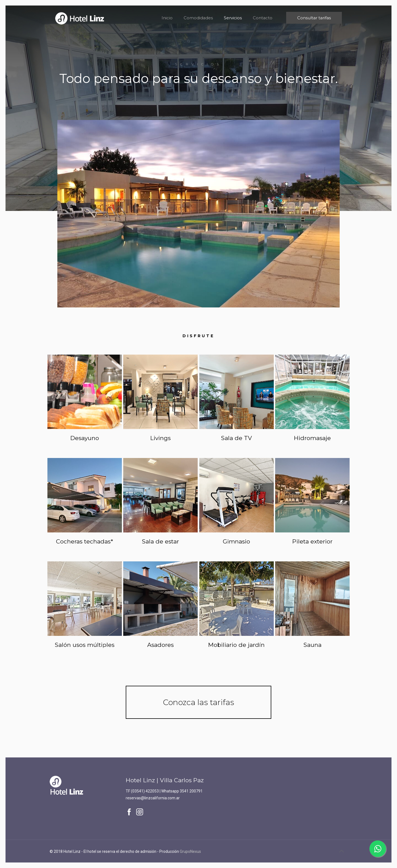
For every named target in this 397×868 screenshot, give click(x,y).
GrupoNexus (190, 851)
